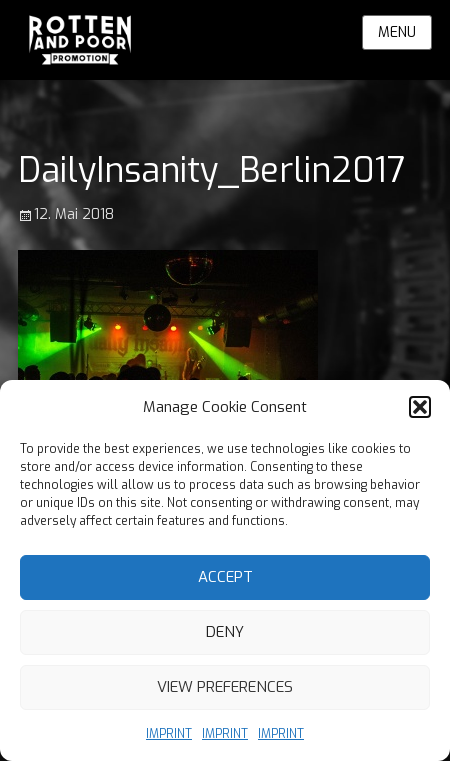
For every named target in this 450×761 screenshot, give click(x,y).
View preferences (225, 687)
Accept (225, 577)
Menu (397, 32)
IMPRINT (169, 734)
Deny (225, 632)
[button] (420, 407)
